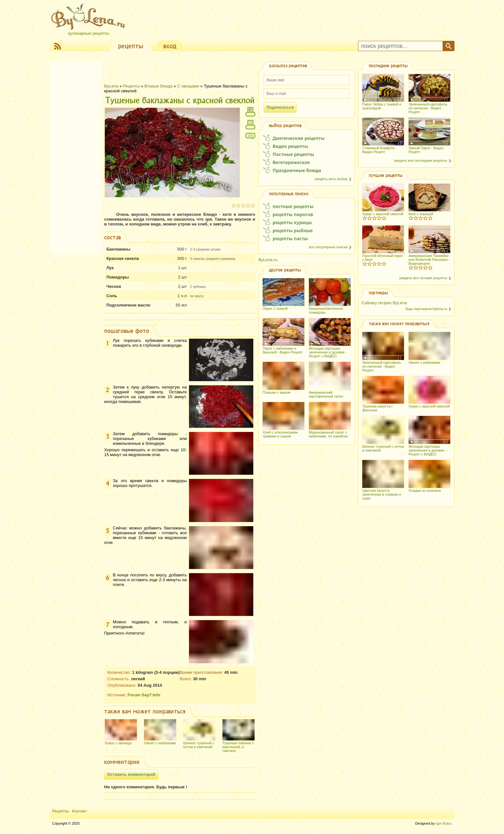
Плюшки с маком (276, 392)
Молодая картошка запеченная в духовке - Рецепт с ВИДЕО (328, 352)
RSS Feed (58, 46)
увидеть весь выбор (331, 179)
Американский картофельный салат (326, 394)
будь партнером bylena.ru (426, 309)
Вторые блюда (159, 86)
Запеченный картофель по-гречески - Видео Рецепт (428, 108)
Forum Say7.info (144, 695)
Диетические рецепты (299, 138)
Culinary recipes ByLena (384, 303)
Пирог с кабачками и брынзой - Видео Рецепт (283, 350)
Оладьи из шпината (425, 490)
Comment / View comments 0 (250, 138)
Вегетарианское (291, 162)
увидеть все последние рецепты (421, 160)
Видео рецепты (290, 146)
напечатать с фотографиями (250, 112)
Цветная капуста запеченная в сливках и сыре (382, 494)
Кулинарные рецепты (89, 33)
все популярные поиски (328, 247)
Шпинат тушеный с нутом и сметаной (199, 745)
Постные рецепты (293, 154)
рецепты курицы (292, 222)
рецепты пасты (290, 238)
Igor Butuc (444, 823)
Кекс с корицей (421, 214)
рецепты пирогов (293, 214)
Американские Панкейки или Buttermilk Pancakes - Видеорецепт (429, 260)
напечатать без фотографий (250, 125)
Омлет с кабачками (160, 743)
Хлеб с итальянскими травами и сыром (280, 434)
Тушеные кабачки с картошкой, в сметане (238, 747)
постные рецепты (293, 206)
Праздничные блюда (297, 170)
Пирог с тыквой (275, 308)
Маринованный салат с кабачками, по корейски (328, 434)
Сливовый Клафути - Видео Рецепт (379, 150)
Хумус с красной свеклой (383, 214)
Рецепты (131, 86)
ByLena (111, 86)
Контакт (80, 811)
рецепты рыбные (293, 230)
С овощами (188, 86)
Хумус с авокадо (118, 743)
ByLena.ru (268, 260)
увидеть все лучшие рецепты (423, 278)
